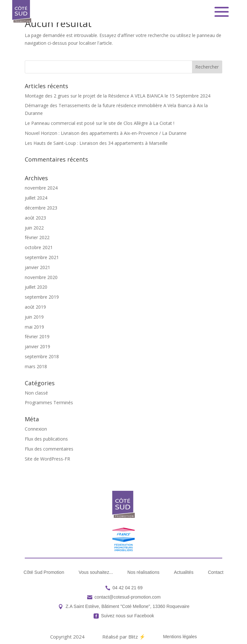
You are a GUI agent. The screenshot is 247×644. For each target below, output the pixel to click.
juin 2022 (34, 228)
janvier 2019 (37, 346)
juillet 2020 (36, 287)
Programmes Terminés (49, 402)
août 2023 (35, 218)
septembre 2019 (42, 297)
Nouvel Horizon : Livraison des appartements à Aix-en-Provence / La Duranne (106, 133)
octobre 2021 (39, 247)
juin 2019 (34, 317)
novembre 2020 (41, 277)
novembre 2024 (41, 188)
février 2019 (37, 336)
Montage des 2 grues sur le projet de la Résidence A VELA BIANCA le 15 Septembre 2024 (118, 96)
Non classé (36, 393)
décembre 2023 (41, 208)
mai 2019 (34, 327)
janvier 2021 (37, 267)
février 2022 (37, 237)
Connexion (36, 429)
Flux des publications (46, 439)
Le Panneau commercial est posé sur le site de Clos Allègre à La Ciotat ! (100, 123)
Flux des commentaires (49, 449)
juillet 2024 (36, 198)
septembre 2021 (42, 257)
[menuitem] (44, 572)
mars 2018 (36, 366)
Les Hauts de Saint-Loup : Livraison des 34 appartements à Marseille (96, 143)
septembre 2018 (42, 356)
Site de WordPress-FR (47, 459)
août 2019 (35, 307)
